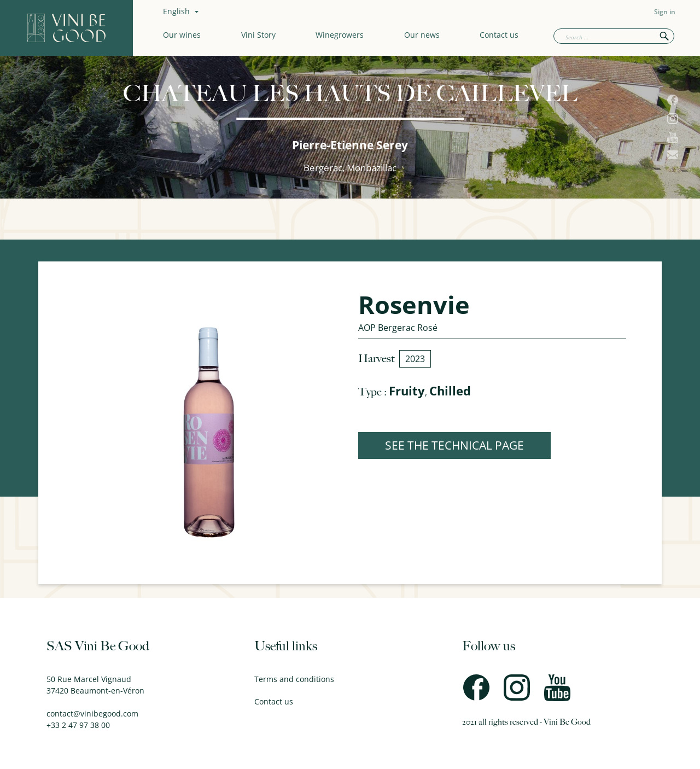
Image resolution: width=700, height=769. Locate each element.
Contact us (499, 35)
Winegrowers (340, 35)
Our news (422, 35)
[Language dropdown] (182, 11)
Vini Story (258, 35)
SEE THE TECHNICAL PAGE (454, 445)
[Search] (614, 36)
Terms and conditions (294, 679)
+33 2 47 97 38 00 (78, 725)
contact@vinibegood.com (92, 713)
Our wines (182, 35)
